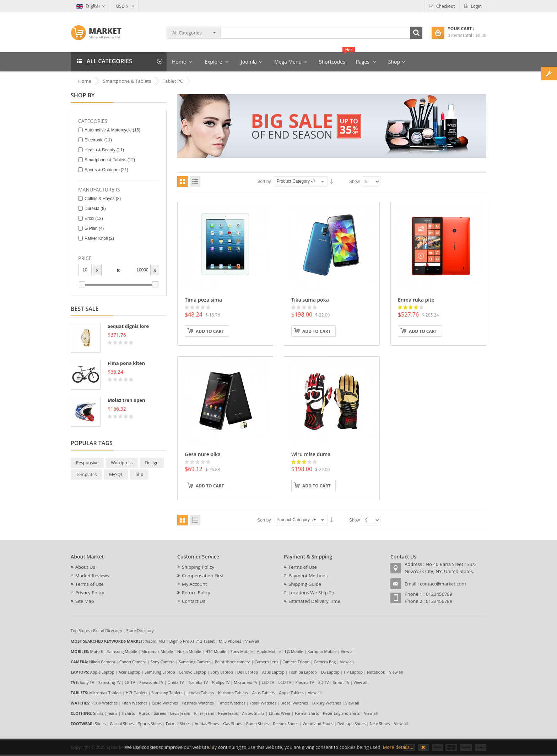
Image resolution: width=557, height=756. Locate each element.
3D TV (324, 682)
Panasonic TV (151, 682)
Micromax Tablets (105, 693)
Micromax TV (246, 682)
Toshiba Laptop (303, 672)
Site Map (85, 601)
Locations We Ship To (311, 593)
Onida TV (175, 682)
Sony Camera (163, 662)
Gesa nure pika (203, 454)
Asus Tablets (264, 693)
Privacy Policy (90, 593)
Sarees (160, 713)
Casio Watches (165, 703)
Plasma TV (305, 682)
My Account (194, 584)
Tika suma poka (310, 300)
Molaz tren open (126, 400)
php (139, 474)
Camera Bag (325, 662)
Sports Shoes (150, 723)
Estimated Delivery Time (314, 601)
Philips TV (221, 682)
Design (152, 463)
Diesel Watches (294, 703)
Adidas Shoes (207, 723)
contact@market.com (443, 584)
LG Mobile (294, 651)
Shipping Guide (305, 584)
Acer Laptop (130, 672)
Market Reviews (92, 576)
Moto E (97, 651)
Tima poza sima (203, 300)
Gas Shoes (232, 723)
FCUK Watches (104, 703)
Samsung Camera (195, 662)
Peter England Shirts (341, 713)
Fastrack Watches (198, 703)
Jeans (112, 713)
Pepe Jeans (228, 713)
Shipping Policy (198, 567)
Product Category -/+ (296, 181)
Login (476, 6)
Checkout (446, 6)
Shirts (98, 713)
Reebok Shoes (286, 723)
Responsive (87, 463)
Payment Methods (308, 576)
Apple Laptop (102, 672)
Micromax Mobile (157, 651)
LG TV (130, 682)
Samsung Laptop (160, 672)
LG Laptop (330, 672)
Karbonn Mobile (322, 651)
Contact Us (194, 601)
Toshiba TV (198, 682)
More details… (398, 747)
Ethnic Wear (280, 713)
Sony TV (87, 682)
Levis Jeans (180, 713)
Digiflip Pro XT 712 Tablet (192, 641)
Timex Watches (232, 703)
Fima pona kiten (126, 363)
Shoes (100, 723)
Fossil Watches (263, 703)
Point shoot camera (233, 662)
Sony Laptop (222, 672)
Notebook (376, 672)
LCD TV (285, 682)
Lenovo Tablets (200, 693)
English (88, 6)
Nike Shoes (380, 723)
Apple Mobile (269, 651)
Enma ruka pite (416, 300)
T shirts (128, 713)
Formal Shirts (307, 713)
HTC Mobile (216, 651)
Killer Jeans (204, 713)
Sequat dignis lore (128, 326)
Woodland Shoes (318, 723)
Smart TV (341, 682)
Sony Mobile (242, 651)
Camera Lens (267, 662)
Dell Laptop (248, 672)
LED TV (268, 682)
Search (416, 33)
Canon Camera (133, 662)
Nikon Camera (102, 662)
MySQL (116, 474)
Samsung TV (110, 682)
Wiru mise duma (311, 454)
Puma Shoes (257, 723)
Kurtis (144, 713)
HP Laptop (353, 672)
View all (252, 641)
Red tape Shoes (351, 723)
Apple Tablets (291, 693)
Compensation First (203, 576)
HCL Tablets (137, 693)
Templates (86, 474)
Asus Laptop (273, 672)
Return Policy (196, 593)
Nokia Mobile (189, 651)
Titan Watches (135, 703)
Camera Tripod (296, 662)
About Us (85, 567)
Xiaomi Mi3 (155, 641)
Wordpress (122, 463)
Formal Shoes (178, 723)
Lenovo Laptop (193, 672)
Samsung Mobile (122, 651)
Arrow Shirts (253, 713)
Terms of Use (90, 584)
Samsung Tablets (167, 693)
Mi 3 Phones (230, 641)
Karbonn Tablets (233, 693)
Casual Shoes (122, 723)
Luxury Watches (327, 703)
